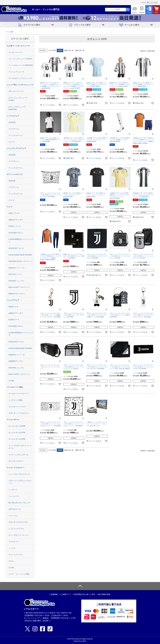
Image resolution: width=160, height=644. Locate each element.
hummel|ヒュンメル (16, 281)
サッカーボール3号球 (17, 439)
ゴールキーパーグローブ (18, 394)
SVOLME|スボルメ (16, 233)
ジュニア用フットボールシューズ (20, 85)
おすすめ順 (52, 50)
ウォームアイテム (15, 555)
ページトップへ (80, 586)
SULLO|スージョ (15, 274)
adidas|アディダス (16, 220)
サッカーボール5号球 (17, 426)
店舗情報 (54, 594)
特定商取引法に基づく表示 (85, 594)
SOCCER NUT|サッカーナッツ (21, 261)
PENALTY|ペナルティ (17, 294)
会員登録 (142, 13)
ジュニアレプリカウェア (16, 148)
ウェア (9, 207)
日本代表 (12, 122)
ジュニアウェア (13, 300)
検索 (128, 10)
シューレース (14, 496)
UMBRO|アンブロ (15, 361)
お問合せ (134, 13)
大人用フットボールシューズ (18, 46)
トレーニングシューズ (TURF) (20, 59)
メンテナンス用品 (15, 400)
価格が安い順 (69, 50)
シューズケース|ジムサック (19, 474)
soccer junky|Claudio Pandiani (20, 255)
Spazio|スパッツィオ (17, 268)
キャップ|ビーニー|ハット (19, 535)
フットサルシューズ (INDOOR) (21, 65)
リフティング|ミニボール (18, 455)
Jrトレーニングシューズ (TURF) (18, 99)
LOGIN (149, 13)
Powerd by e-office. (80, 641)
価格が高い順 (80, 50)
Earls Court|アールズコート (19, 287)
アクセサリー (14, 542)
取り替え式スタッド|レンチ (19, 503)
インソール (13, 516)
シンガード (13, 490)
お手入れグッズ (15, 509)
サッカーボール (13, 420)
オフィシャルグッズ (15, 174)
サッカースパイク (15, 52)
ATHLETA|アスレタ (16, 248)
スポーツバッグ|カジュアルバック (20, 482)
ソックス (12, 548)
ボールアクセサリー (16, 461)
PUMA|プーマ (14, 320)
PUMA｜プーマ (14, 226)
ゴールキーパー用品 (15, 387)
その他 (11, 381)
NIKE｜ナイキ (14, 213)
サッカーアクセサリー (16, 468)
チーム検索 (9, 32)
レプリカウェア (13, 116)
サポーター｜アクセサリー (19, 413)
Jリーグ (12, 142)
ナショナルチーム (15, 135)
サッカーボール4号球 (17, 433)
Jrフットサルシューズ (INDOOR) (17, 108)
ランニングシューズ (16, 72)
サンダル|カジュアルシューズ (20, 78)
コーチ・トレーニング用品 (19, 574)
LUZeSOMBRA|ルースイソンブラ (21, 240)
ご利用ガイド (66, 594)
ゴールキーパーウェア (17, 407)
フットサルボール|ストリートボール (20, 447)
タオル (11, 561)
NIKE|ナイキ (13, 307)
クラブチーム (14, 129)
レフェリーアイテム (16, 529)
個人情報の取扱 (104, 594)
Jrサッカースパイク (16, 91)
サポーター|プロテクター (18, 522)
